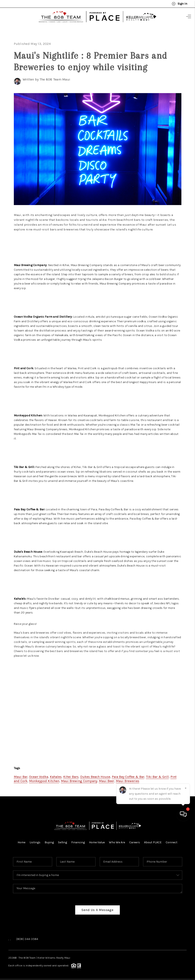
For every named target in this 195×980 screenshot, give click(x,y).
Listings (35, 841)
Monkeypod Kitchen (44, 779)
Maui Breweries (128, 779)
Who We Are (117, 841)
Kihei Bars (71, 775)
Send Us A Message (97, 908)
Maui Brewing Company (79, 779)
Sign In (180, 4)
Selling (63, 841)
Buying (49, 841)
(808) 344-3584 (27, 938)
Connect (172, 841)
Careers (135, 841)
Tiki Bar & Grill (157, 775)
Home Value (97, 841)
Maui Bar (21, 775)
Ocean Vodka (39, 775)
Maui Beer (107, 779)
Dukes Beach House (95, 775)
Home (21, 841)
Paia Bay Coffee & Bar (128, 775)
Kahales (56, 775)
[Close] (186, 942)
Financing (78, 841)
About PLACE (153, 841)
